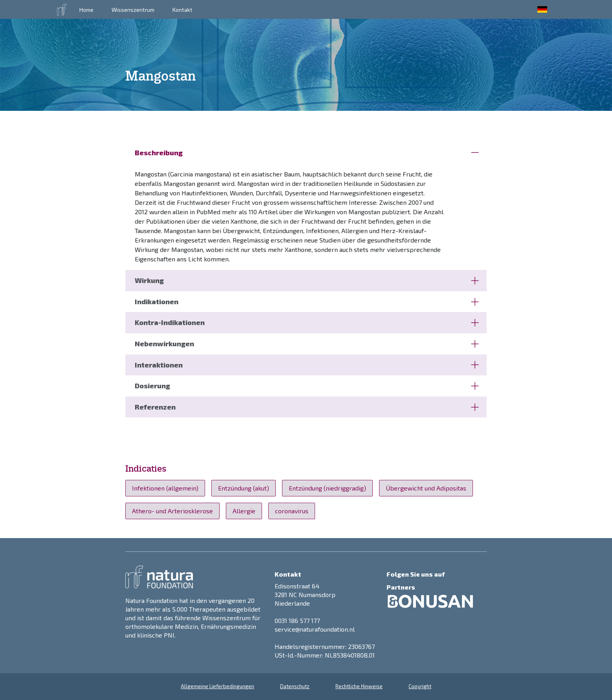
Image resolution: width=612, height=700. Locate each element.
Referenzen (307, 407)
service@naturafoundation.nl (315, 629)
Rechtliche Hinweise (359, 686)
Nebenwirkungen (307, 344)
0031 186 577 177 (297, 620)
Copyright (420, 686)
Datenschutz (295, 686)
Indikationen (307, 301)
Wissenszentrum (133, 10)
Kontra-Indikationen (307, 322)
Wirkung (307, 280)
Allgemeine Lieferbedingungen (217, 686)
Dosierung (307, 386)
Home (86, 10)
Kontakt (182, 10)
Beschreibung (307, 152)
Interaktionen (307, 365)
